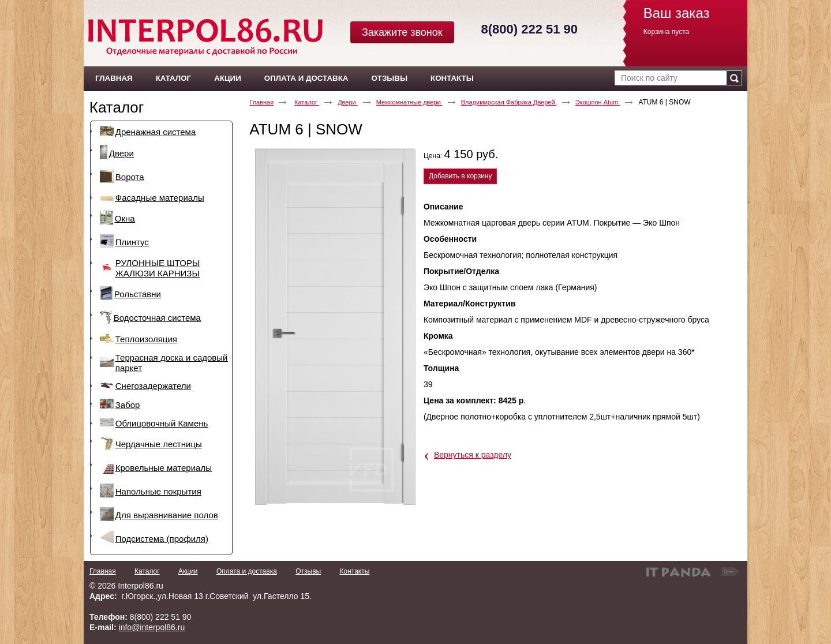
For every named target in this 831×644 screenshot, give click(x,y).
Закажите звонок (402, 32)
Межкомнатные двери (409, 102)
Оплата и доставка (247, 571)
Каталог (117, 107)
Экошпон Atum (598, 102)
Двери (348, 102)
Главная (261, 102)
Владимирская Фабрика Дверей (509, 102)
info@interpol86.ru (152, 627)
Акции (188, 571)
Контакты (354, 571)
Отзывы (308, 571)
